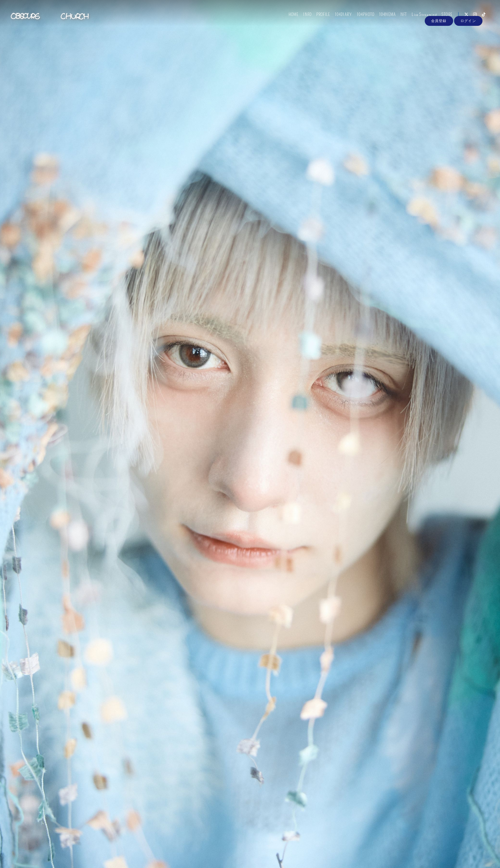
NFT (400, 18)
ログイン (468, 29)
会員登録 (439, 29)
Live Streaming (420, 18)
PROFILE (319, 18)
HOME (290, 18)
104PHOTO (362, 18)
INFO (303, 18)
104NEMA (384, 18)
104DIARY (340, 18)
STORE (443, 18)
